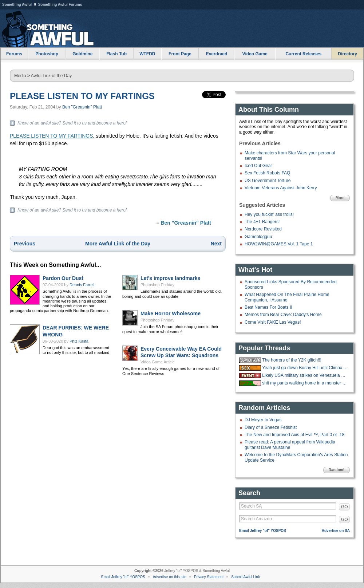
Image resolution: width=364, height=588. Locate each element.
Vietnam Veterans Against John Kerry (281, 188)
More (340, 198)
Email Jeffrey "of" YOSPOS (263, 531)
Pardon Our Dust (63, 278)
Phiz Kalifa (79, 341)
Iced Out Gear (258, 166)
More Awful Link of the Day (118, 244)
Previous (25, 244)
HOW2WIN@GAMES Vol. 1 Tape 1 (279, 244)
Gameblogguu (258, 237)
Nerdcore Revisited (263, 229)
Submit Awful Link (246, 577)
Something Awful (17, 5)
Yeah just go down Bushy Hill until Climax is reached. (305, 368)
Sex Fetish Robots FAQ (267, 173)
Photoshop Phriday (157, 285)
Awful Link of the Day (52, 76)
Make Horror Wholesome (171, 313)
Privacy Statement (209, 577)
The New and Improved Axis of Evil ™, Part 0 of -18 (294, 435)
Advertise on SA (336, 531)
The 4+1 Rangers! (262, 222)
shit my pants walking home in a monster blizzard (305, 383)
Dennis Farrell (82, 285)
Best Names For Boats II (268, 307)
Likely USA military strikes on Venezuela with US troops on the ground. (305, 375)
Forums (14, 54)
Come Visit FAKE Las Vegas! (273, 322)
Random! (337, 470)
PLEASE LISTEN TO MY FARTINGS (82, 96)
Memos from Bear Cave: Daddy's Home (283, 315)
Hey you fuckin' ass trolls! (269, 214)
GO (345, 507)
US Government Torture (268, 181)
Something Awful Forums (60, 5)
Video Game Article (158, 362)
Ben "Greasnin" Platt (82, 107)
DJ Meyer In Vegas (263, 420)
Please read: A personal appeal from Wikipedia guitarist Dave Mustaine (290, 445)
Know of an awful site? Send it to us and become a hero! (72, 123)
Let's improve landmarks (170, 278)
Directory (347, 54)
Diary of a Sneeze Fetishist (271, 427)
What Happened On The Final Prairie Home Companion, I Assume (287, 297)
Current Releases (303, 54)
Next (216, 244)
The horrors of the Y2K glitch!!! (292, 360)
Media (20, 76)
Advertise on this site (170, 577)
